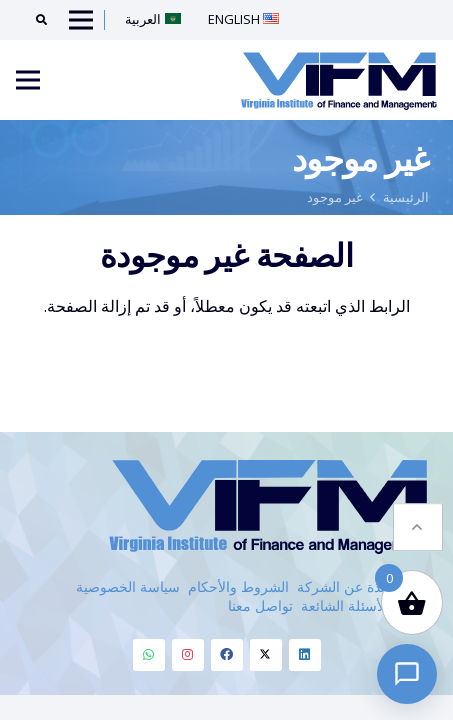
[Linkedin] (305, 655)
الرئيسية (406, 197)
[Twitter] (266, 655)
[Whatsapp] (149, 655)
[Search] (34, 20)
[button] (418, 516)
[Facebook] (227, 655)
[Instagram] (188, 655)
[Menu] (28, 80)
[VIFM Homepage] (339, 80)
